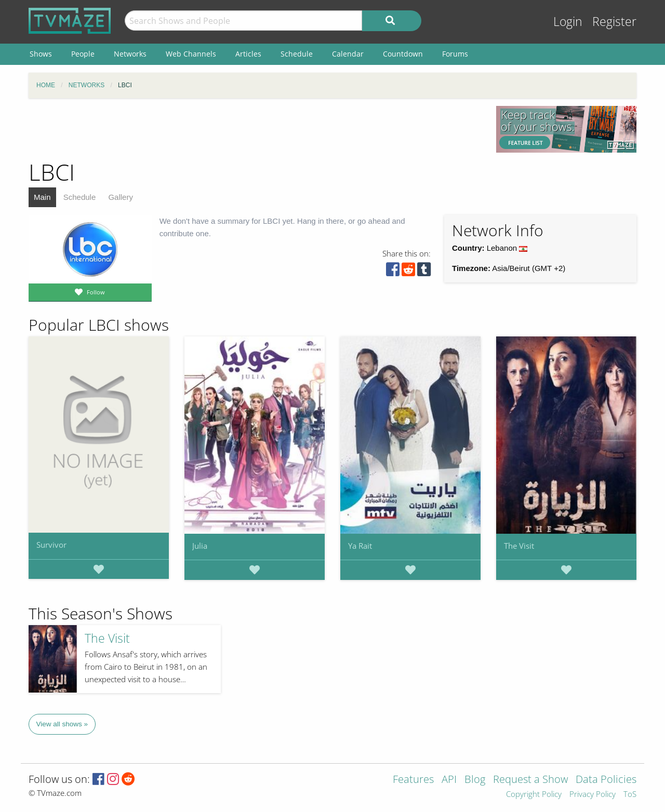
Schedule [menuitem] (297, 54)
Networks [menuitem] (130, 54)
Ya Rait (360, 546)
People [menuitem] (83, 54)
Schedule (80, 197)
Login (568, 22)
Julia (200, 546)
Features (413, 780)
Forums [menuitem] (455, 54)
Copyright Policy (534, 795)
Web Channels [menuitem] (191, 54)
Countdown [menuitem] (403, 54)
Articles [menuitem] (248, 54)
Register (614, 22)
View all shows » (62, 724)
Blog (475, 780)
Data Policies (606, 780)
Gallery (121, 197)
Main (42, 197)
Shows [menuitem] (41, 54)
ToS (630, 795)
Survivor (51, 545)
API (449, 780)
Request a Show (530, 780)
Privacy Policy (593, 795)
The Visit (519, 546)
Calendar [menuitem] (348, 54)
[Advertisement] (255, 129)
